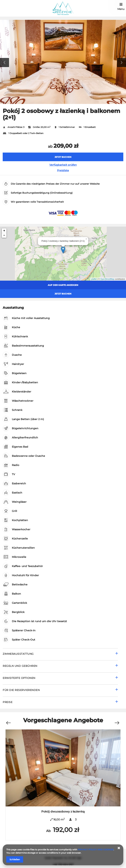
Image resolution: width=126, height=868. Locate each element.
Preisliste (63, 170)
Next (122, 63)
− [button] (4, 235)
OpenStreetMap (107, 279)
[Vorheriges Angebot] (8, 721)
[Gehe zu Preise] (60, 703)
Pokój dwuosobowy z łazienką (63, 812)
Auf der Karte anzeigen (63, 285)
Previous (4, 63)
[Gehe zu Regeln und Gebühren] (60, 666)
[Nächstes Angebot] (117, 721)
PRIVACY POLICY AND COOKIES (96, 850)
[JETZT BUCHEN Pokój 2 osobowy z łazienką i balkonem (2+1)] (63, 157)
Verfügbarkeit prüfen (63, 165)
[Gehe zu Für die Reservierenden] (60, 690)
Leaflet (94, 279)
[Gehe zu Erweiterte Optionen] (60, 678)
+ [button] (4, 231)
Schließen (15, 859)
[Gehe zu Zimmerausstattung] (60, 654)
